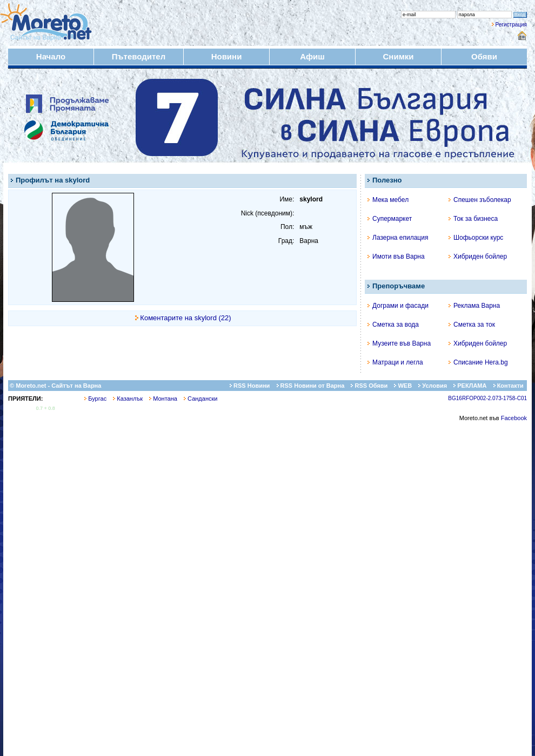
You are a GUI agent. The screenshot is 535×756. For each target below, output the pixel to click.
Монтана (163, 399)
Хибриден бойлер (478, 256)
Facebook (514, 418)
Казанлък (128, 399)
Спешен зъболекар (480, 200)
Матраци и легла (395, 362)
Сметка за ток (472, 325)
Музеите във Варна (399, 343)
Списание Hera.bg (478, 362)
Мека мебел (388, 200)
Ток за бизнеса (473, 219)
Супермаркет (390, 219)
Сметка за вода (393, 325)
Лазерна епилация (398, 238)
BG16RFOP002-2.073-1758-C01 (487, 398)
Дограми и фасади (398, 306)
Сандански (200, 399)
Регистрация (511, 25)
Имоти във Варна (396, 256)
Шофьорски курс (476, 238)
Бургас (95, 399)
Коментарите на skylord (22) (185, 318)
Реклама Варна (474, 306)
